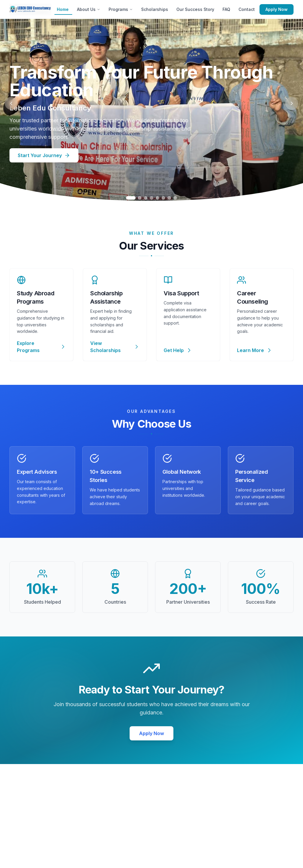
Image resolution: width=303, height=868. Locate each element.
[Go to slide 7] (169, 198)
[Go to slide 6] (163, 198)
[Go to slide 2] (140, 198)
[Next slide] (292, 103)
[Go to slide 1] (131, 198)
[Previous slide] (11, 103)
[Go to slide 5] (157, 198)
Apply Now (277, 9)
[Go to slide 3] (146, 198)
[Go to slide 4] (151, 198)
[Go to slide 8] (175, 198)
